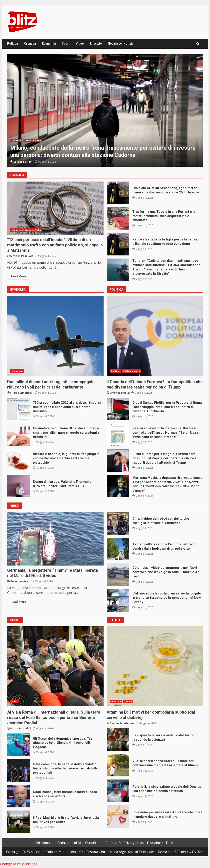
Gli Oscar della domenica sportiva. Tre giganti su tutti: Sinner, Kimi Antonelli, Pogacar (19, 745)
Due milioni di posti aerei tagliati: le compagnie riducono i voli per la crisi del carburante (55, 336)
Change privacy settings (19, 864)
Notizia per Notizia (121, 44)
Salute (128, 701)
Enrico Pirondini (21, 728)
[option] (105, 110)
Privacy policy (134, 843)
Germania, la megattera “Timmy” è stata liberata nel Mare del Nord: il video (55, 539)
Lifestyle (96, 44)
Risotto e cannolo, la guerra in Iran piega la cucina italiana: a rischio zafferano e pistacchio (19, 460)
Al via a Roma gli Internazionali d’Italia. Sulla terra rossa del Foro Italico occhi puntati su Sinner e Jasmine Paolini (55, 666)
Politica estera (131, 371)
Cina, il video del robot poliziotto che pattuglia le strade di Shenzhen (118, 523)
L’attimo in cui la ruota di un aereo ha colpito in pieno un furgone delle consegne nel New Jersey (118, 600)
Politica (13, 44)
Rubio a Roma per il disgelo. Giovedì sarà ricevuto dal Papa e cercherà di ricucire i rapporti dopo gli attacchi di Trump (118, 460)
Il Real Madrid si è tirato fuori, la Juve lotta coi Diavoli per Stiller (19, 822)
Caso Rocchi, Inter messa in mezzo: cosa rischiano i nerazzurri (19, 796)
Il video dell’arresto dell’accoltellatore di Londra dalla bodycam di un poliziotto (118, 549)
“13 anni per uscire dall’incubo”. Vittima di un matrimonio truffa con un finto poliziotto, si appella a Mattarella (55, 208)
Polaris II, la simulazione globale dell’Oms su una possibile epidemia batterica (118, 791)
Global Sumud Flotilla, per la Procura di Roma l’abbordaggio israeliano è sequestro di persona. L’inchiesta (118, 409)
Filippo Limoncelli (22, 393)
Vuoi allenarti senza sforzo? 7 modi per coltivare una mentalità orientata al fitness (118, 765)
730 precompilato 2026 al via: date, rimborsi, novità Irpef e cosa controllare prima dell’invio (19, 409)
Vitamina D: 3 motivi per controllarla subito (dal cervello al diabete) (155, 666)
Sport (66, 44)
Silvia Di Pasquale (22, 256)
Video (80, 44)
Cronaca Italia (33, 140)
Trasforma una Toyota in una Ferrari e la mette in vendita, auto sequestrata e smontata (118, 218)
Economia (49, 44)
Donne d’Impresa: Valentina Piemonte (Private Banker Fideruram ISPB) (19, 486)
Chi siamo (42, 843)
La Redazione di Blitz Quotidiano (78, 843)
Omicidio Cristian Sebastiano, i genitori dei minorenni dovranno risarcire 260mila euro (118, 193)
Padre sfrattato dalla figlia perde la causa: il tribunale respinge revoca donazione (118, 244)
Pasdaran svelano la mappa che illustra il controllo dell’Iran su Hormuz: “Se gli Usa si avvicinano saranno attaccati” (118, 435)
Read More (18, 276)
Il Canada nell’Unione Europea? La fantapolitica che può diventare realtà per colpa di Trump (155, 336)
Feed (170, 843)
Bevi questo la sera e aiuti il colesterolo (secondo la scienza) (118, 739)
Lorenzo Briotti (23, 162)
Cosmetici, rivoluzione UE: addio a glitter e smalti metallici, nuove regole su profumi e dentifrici (19, 435)
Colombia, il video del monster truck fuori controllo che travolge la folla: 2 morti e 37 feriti (118, 575)
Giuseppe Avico (20, 581)
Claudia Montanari (122, 723)
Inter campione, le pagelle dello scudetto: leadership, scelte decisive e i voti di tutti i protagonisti (19, 770)
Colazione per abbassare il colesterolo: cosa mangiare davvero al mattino (118, 816)
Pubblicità (113, 843)
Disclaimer (155, 843)
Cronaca (30, 44)
